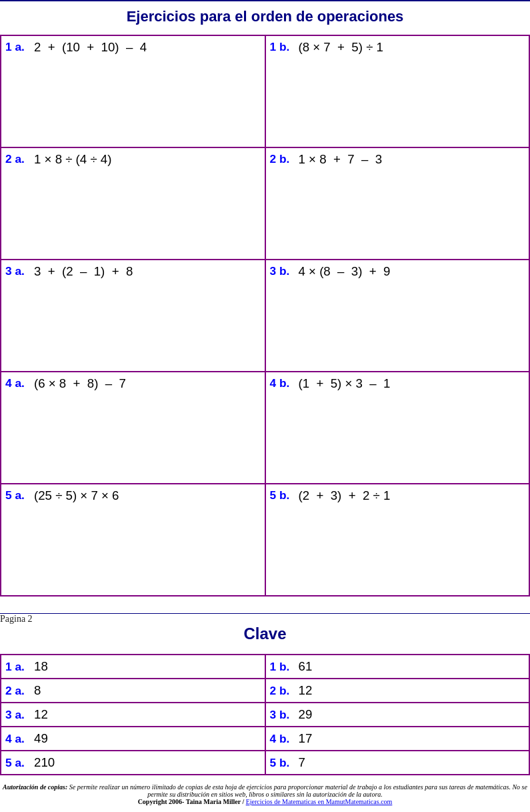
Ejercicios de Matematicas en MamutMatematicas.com (319, 802)
